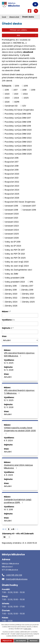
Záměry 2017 (27, 286)
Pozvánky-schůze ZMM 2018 (18, 122)
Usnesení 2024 (12, 230)
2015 (26, 86)
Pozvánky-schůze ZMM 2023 (18, 142)
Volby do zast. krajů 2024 (17, 266)
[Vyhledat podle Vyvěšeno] (20, 324)
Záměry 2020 (11, 294)
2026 (7, 102)
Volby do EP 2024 (13, 246)
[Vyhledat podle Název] (20, 315)
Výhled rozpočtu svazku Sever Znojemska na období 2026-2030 (20, 430)
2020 (7, 94)
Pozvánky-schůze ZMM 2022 (18, 138)
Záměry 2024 (11, 302)
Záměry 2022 (11, 298)
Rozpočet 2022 (12, 182)
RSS (27, 35)
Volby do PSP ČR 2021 (15, 254)
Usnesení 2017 (29, 206)
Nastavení (34, 641)
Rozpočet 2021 (12, 178)
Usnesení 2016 (11, 206)
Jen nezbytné (21, 641)
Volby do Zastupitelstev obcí (18, 270)
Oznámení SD (11, 106)
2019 (33, 90)
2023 (7, 98)
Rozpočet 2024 (12, 190)
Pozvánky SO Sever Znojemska (19, 110)
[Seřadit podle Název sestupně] (11, 312)
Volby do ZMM (11, 274)
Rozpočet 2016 (12, 158)
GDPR (17, 102)
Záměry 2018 (11, 290)
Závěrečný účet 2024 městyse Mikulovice (18, 467)
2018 (24, 90)
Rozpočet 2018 (12, 166)
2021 (16, 94)
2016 (7, 90)
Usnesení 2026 (12, 238)
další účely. (28, 629)
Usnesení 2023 (12, 226)
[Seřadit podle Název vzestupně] (11, 311)
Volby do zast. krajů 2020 (17, 262)
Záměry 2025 (28, 302)
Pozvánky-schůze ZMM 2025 (18, 150)
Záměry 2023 (28, 298)
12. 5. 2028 (9, 370)
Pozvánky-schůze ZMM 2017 (18, 118)
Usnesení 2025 (12, 234)
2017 (16, 90)
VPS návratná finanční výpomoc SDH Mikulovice (19, 354)
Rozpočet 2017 (12, 162)
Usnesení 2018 (11, 210)
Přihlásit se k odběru (23, 30)
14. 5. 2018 (8, 509)
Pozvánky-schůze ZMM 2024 (18, 146)
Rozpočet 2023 (12, 186)
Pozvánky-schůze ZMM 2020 (18, 130)
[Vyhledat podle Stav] (20, 340)
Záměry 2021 (28, 294)
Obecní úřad (14, 17)
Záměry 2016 (11, 286)
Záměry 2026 (11, 306)
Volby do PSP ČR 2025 (15, 258)
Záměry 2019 (27, 290)
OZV (24, 106)
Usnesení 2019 (29, 210)
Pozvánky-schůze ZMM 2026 (18, 154)
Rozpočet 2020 (12, 174)
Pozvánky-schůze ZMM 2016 (18, 114)
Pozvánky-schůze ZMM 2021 (18, 134)
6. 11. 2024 (8, 440)
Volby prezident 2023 (15, 282)
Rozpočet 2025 (12, 194)
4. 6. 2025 (8, 475)
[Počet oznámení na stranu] (6, 537)
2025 (26, 98)
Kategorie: (7, 86)
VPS (31, 282)
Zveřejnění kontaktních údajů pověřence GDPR (18, 501)
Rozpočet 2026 (12, 198)
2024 (17, 98)
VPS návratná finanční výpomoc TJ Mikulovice (19, 392)
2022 (25, 94)
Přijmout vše (7, 641)
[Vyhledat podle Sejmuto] (20, 332)
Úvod (4, 17)
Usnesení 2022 (12, 222)
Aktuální (8, 377)
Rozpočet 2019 (12, 170)
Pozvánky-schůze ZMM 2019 (18, 126)
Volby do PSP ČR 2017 (15, 250)
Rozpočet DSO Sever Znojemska (20, 202)
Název (6, 311)
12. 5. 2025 (9, 363)
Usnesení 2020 (12, 214)
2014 (17, 86)
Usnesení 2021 (11, 218)
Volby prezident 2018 (15, 278)
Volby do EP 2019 (13, 242)
